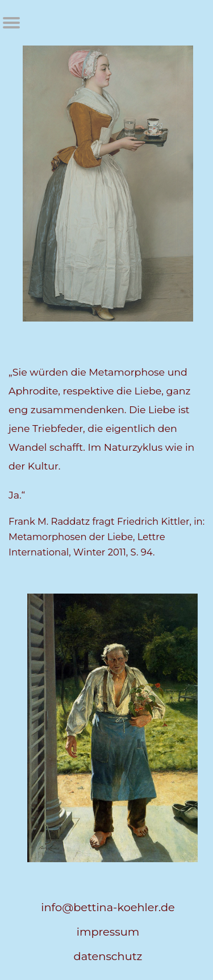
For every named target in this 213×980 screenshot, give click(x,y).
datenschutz (108, 956)
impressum (108, 932)
